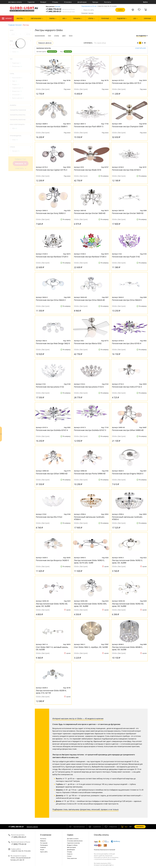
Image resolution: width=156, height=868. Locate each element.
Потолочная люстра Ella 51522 (49, 517)
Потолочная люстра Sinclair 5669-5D (128, 213)
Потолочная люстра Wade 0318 (88, 170)
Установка (68, 2)
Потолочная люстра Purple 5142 (126, 257)
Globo (15, 140)
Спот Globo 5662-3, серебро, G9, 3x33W (91, 647)
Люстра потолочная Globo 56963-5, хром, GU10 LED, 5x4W (89, 562)
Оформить (140, 827)
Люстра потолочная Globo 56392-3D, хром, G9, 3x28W (52, 605)
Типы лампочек (72, 858)
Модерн (16, 84)
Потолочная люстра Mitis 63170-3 (127, 83)
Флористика (17, 91)
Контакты (108, 2)
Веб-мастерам (71, 847)
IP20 (15, 128)
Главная (11, 25)
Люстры (68, 52)
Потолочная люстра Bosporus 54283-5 (52, 560)
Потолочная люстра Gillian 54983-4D (128, 430)
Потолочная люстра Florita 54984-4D (90, 474)
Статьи (69, 856)
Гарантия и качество (73, 843)
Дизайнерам (82, 2)
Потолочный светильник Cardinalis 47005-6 (127, 518)
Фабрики (43, 841)
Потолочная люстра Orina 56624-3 (51, 300)
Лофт (15, 81)
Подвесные (16, 63)
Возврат (43, 2)
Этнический (17, 95)
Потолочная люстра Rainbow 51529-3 (52, 257)
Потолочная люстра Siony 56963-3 (51, 213)
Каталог (7, 18)
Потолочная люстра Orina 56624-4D (89, 300)
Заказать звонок (32, 827)
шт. (124, 827)
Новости (70, 854)
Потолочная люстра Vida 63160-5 (126, 170)
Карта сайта (44, 852)
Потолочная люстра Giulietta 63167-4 (52, 430)
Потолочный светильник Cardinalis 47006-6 (89, 518)
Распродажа (44, 845)
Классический (17, 78)
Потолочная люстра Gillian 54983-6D (52, 474)
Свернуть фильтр (45, 43)
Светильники (17, 48)
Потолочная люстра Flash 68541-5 (89, 126)
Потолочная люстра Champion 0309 (127, 126)
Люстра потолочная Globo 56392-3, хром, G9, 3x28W (127, 562)
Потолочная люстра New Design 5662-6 (53, 343)
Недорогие (52, 52)
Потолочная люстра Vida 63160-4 (88, 83)
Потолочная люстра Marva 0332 (88, 343)
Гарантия (31, 2)
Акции (42, 850)
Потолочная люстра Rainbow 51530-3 (90, 257)
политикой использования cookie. (105, 859)
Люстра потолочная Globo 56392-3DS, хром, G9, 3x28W (90, 605)
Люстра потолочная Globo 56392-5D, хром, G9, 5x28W (128, 605)
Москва (58, 7)
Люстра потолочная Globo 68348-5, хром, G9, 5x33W (127, 648)
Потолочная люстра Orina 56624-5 (127, 300)
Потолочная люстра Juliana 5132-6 (89, 387)
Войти (145, 2)
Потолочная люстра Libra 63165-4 (127, 343)
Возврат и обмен (72, 845)
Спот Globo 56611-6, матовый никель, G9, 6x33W (52, 648)
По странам (44, 843)
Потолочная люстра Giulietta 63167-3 (90, 430)
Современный (18, 88)
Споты (15, 52)
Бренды (95, 2)
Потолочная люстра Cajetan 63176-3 (51, 170)
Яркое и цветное (18, 98)
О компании (46, 835)
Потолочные (17, 66)
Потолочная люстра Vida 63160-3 (50, 83)
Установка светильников (75, 841)
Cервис (70, 835)
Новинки (43, 847)
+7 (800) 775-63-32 (60, 9)
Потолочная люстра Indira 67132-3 (127, 387)
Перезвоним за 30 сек (89, 6)
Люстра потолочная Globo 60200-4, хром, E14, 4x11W (51, 692)
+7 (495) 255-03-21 (60, 11)
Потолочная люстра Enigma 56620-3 (128, 474)
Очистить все (141, 48)
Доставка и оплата (15, 2)
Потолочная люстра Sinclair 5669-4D (90, 213)
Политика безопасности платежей (104, 850)
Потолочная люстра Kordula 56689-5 (52, 126)
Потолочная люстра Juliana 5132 (50, 387)
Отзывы (55, 2)
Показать (21, 164)
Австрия (16, 151)
